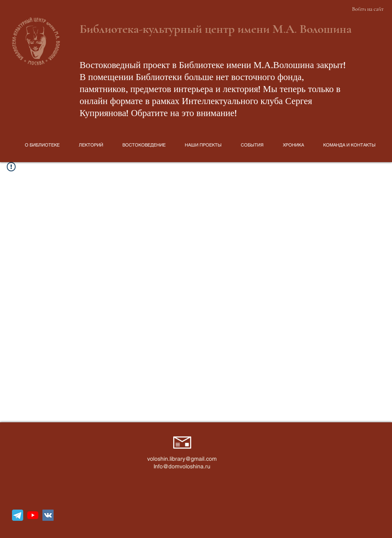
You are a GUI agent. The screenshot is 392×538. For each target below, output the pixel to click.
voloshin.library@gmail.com (182, 459)
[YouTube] (33, 515)
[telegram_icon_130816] (18, 515)
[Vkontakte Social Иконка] (48, 515)
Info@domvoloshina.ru (182, 466)
